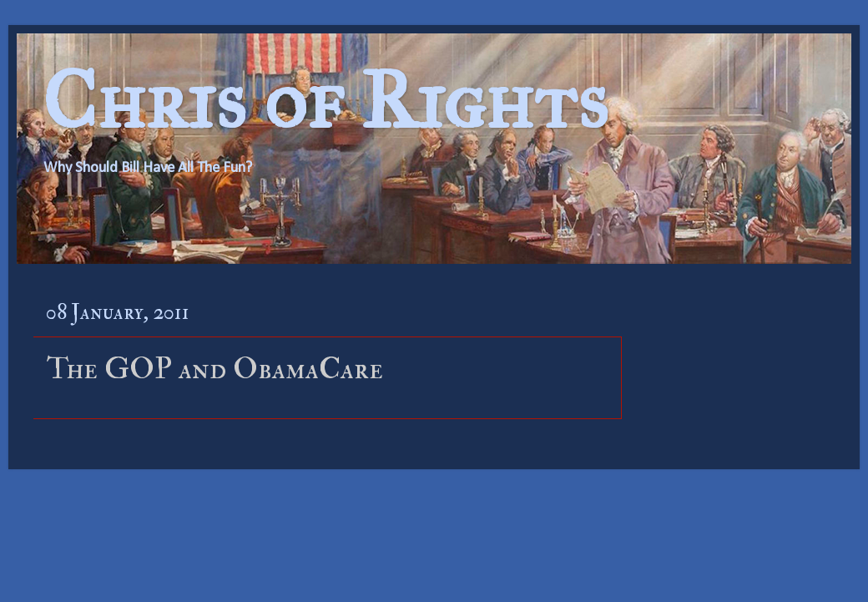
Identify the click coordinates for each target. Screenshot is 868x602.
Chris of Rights (325, 101)
